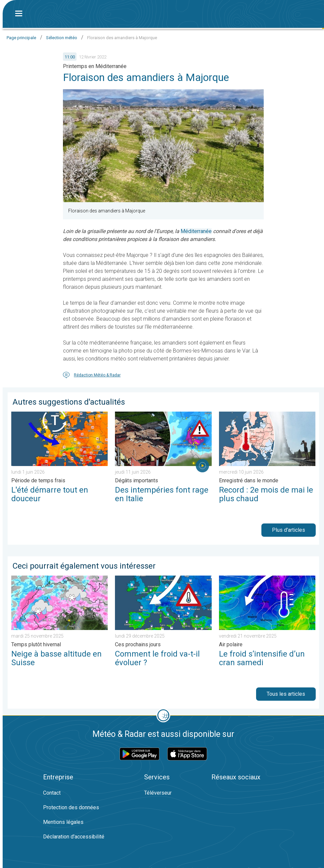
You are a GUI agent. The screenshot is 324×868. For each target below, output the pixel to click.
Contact (52, 793)
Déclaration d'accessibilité (74, 837)
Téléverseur (158, 793)
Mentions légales (63, 822)
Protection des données (71, 807)
